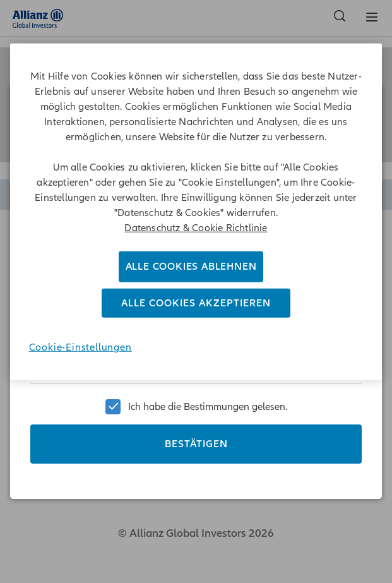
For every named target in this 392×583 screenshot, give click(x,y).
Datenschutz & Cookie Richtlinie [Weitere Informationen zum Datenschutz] (196, 228)
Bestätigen (196, 439)
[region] (196, 212)
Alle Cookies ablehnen (191, 267)
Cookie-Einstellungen (80, 347)
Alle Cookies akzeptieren (196, 303)
